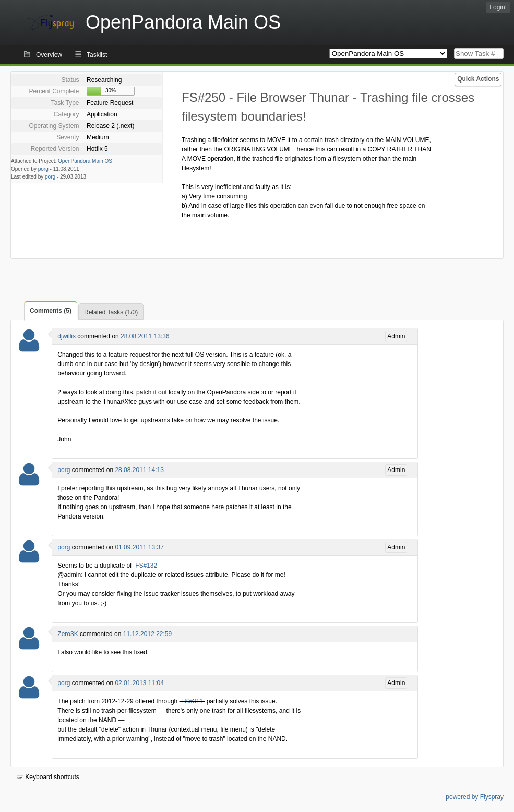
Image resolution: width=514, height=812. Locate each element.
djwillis (67, 336)
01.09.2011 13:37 (139, 547)
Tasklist (97, 55)
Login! (498, 7)
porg (43, 169)
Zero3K (68, 634)
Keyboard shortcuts (48, 777)
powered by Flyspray (475, 797)
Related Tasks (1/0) (111, 312)
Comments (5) (51, 311)
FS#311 (192, 701)
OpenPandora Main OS (85, 161)
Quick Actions (478, 79)
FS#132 (146, 566)
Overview (49, 55)
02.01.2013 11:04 (139, 683)
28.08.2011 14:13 (139, 470)
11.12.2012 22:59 (147, 634)
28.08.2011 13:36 (145, 336)
